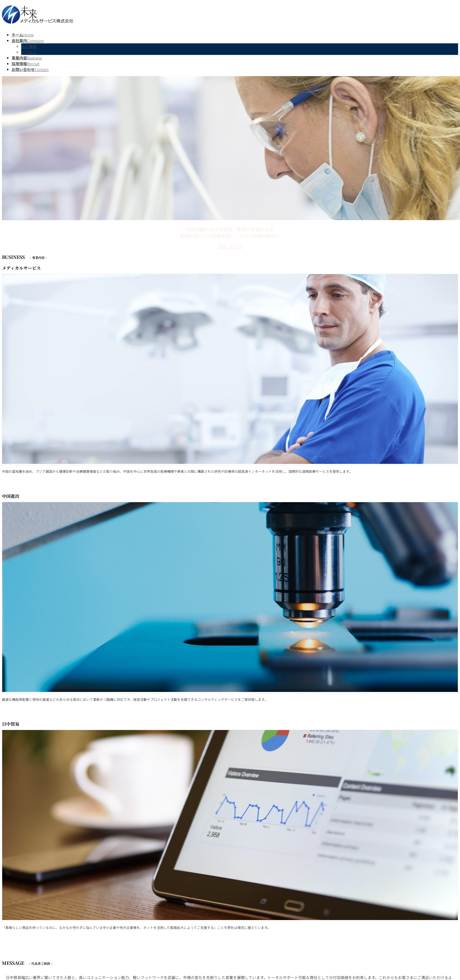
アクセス (29, 52)
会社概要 (29, 46)
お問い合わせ (230, 246)
